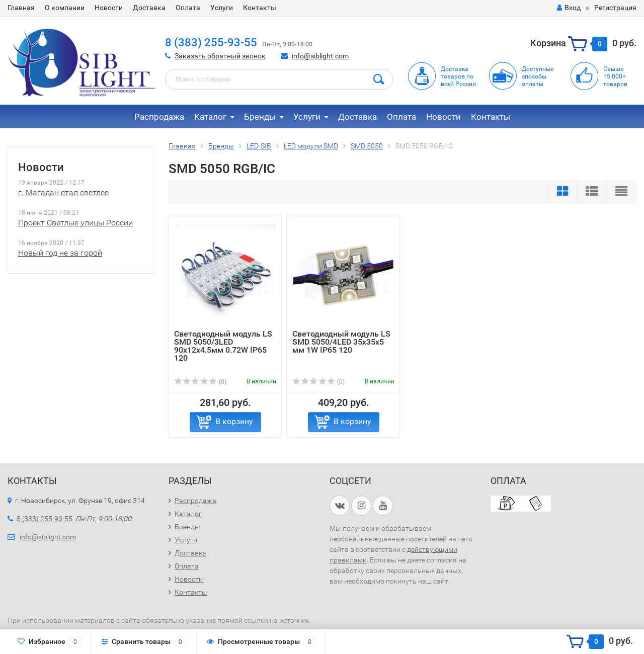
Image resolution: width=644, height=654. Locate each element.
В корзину (234, 421)
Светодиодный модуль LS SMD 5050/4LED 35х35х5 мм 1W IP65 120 (341, 342)
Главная (21, 8)
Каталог (210, 117)
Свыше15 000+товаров (615, 76)
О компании (65, 8)
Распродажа (159, 117)
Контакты (260, 8)
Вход (569, 8)
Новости (109, 8)
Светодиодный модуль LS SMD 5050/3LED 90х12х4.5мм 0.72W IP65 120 (223, 346)
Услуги (222, 8)
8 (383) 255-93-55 (211, 43)
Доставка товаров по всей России (458, 76)
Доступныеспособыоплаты (538, 76)
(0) (200, 382)
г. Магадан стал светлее (63, 192)
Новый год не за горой (60, 253)
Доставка (149, 8)
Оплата (188, 8)
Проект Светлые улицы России (75, 223)
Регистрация (615, 8)
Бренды (260, 117)
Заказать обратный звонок (220, 56)
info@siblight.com (320, 56)
